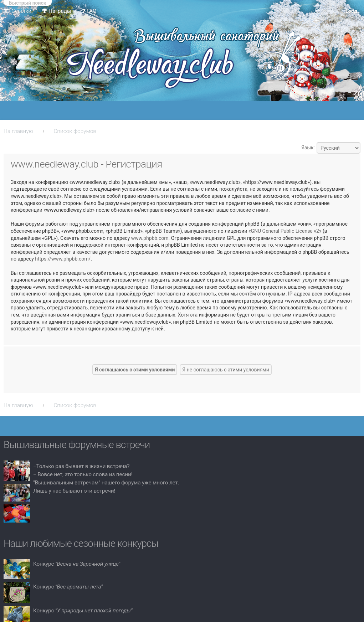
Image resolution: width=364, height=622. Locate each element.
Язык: (308, 148)
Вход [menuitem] (351, 11)
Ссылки (21, 11)
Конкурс (77, 564)
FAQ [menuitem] (89, 11)
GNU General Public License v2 (285, 231)
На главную (18, 131)
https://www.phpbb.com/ (63, 259)
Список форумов (75, 131)
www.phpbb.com (150, 238)
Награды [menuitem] (57, 11)
